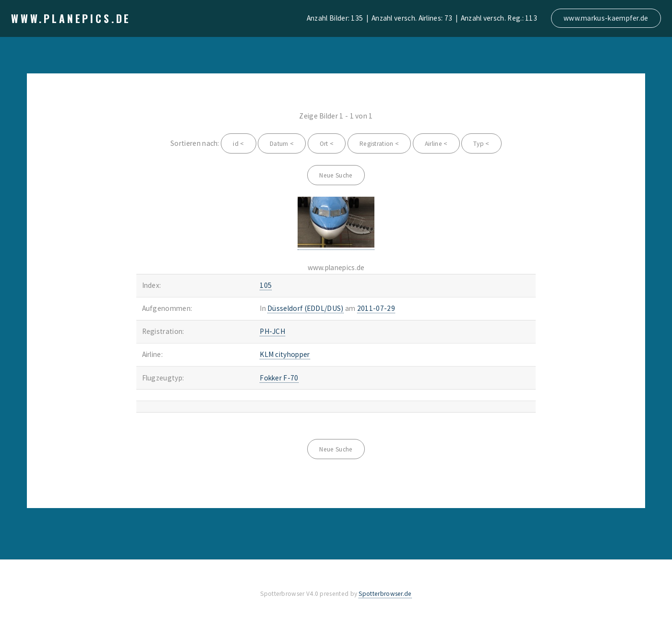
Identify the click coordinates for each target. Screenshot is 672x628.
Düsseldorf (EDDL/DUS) (305, 308)
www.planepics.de (71, 18)
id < (238, 144)
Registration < (379, 144)
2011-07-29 (376, 308)
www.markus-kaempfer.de (606, 18)
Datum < (282, 144)
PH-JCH (272, 331)
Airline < (436, 144)
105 (266, 285)
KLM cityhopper (285, 354)
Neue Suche (336, 175)
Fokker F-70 (279, 378)
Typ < (481, 144)
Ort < (327, 144)
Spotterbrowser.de (385, 594)
